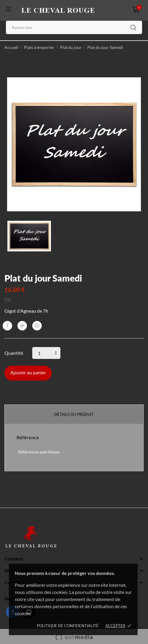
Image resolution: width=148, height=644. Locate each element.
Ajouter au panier (28, 372)
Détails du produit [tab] (74, 414)
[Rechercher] (74, 27)
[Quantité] (46, 353)
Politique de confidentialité (68, 626)
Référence (28, 437)
